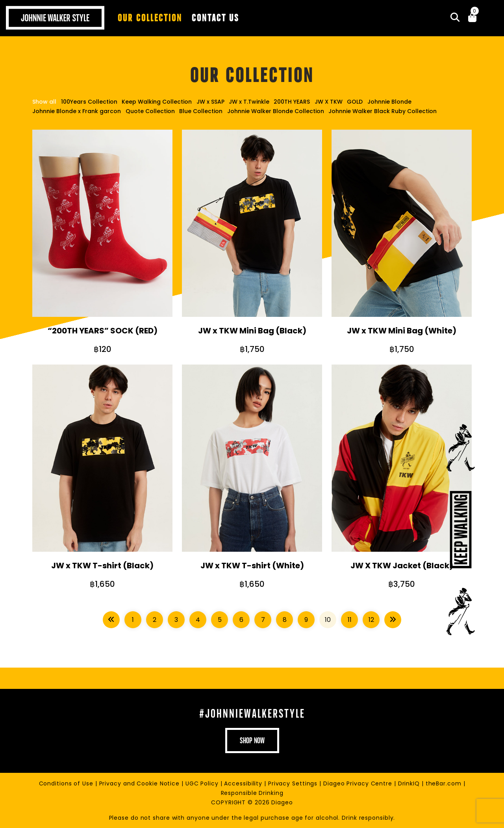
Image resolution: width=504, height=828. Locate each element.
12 (371, 619)
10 (328, 619)
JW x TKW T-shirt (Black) (102, 565)
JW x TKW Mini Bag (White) (402, 331)
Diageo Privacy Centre (359, 783)
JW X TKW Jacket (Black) (402, 565)
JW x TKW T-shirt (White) (252, 565)
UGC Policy (203, 783)
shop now (252, 740)
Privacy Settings (294, 783)
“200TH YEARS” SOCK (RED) (103, 331)
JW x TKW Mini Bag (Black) (252, 331)
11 (350, 619)
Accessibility (244, 783)
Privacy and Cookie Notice (140, 783)
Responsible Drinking (252, 793)
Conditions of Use (67, 783)
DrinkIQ (410, 783)
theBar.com (445, 783)
